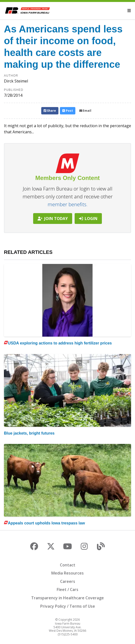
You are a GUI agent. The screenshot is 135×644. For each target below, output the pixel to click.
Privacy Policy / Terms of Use (68, 606)
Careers (68, 581)
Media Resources (67, 573)
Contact (68, 565)
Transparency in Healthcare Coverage (67, 598)
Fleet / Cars (67, 589)
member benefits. (68, 204)
